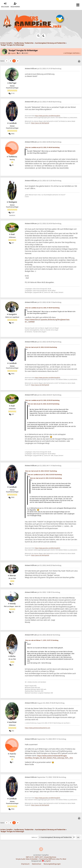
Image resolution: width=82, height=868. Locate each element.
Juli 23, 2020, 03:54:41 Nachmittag (43, 395)
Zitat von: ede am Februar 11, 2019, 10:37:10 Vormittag (42, 640)
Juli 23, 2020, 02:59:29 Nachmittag (43, 342)
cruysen (13, 53)
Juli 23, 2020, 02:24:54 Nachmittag (43, 224)
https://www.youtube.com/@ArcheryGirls (47, 116)
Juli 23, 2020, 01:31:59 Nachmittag (43, 69)
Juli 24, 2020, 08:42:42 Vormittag (42, 635)
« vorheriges (68, 53)
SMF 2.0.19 (30, 857)
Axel (13, 234)
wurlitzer (13, 722)
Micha (13, 656)
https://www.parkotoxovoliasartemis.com (38, 728)
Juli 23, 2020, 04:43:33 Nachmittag (43, 565)
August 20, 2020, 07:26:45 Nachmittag (45, 703)
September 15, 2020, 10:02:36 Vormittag (45, 777)
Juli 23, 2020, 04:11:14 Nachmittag (43, 466)
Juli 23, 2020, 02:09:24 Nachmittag (43, 142)
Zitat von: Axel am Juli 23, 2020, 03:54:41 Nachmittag (41, 471)
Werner (13, 575)
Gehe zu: (34, 837)
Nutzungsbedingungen (52, 864)
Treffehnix (13, 157)
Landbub (13, 123)
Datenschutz (37, 864)
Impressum (25, 864)
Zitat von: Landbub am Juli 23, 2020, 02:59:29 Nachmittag (42, 400)
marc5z (13, 754)
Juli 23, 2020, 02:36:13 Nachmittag (43, 302)
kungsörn (13, 314)
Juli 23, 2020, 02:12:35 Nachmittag (43, 181)
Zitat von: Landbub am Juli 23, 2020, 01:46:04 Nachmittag (42, 147)
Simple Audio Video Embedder (27, 859)
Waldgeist (13, 202)
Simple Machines (50, 857)
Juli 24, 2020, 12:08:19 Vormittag (42, 592)
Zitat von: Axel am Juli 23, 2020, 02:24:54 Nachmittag (41, 347)
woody (13, 603)
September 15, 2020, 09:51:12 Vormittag (45, 739)
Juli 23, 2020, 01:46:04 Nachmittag (43, 102)
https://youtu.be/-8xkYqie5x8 (40, 123)
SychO (48, 861)
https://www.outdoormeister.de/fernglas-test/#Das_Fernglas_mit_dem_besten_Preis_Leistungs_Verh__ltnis (49, 757)
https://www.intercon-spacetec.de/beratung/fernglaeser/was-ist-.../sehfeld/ (47, 321)
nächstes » (76, 53)
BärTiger (13, 83)
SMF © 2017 (39, 857)
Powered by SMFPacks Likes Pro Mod (53, 859)
